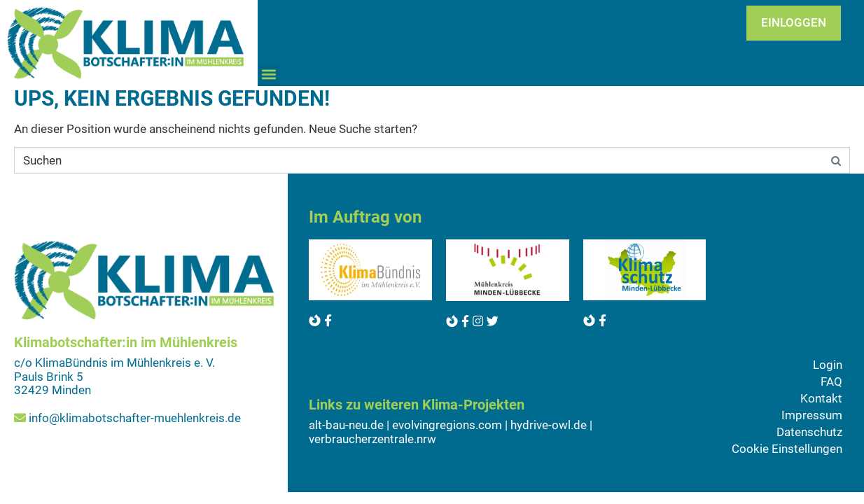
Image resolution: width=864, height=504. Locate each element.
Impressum (812, 415)
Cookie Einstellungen (787, 449)
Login (828, 365)
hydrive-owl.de (549, 425)
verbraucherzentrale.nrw (372, 439)
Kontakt (821, 398)
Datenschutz (809, 432)
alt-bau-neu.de (346, 425)
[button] (269, 75)
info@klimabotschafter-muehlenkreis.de (135, 418)
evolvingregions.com (447, 425)
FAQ (831, 381)
